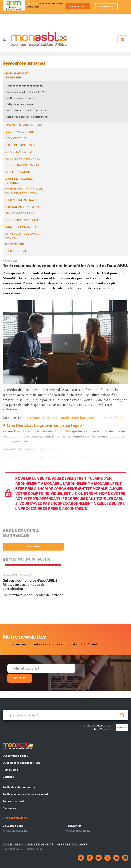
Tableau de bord (13, 801)
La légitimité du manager (20, 104)
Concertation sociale (21, 227)
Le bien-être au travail (22, 200)
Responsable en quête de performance (27, 117)
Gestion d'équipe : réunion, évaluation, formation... (24, 191)
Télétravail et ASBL (19, 132)
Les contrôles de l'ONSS (22, 220)
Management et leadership (17, 76)
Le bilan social (16, 251)
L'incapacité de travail (21, 214)
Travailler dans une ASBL (23, 125)
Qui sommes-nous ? (16, 756)
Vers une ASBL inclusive (22, 207)
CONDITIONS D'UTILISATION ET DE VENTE (28, 845)
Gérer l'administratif (20, 145)
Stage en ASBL (14, 244)
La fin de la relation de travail (22, 236)
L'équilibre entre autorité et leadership (27, 110)
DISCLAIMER (80, 845)
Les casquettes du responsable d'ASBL (27, 92)
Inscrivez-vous (107, 6)
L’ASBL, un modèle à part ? (20, 98)
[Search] (65, 715)
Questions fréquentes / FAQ (21, 763)
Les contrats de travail (22, 165)
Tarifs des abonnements (19, 787)
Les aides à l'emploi (19, 152)
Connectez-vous (78, 6)
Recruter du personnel (22, 159)
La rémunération (17, 172)
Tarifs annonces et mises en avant (25, 794)
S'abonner (33, 547)
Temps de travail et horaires (19, 181)
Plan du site (10, 770)
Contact (8, 777)
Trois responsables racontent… (25, 86)
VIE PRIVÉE (63, 845)
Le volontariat (15, 138)
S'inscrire (20, 678)
